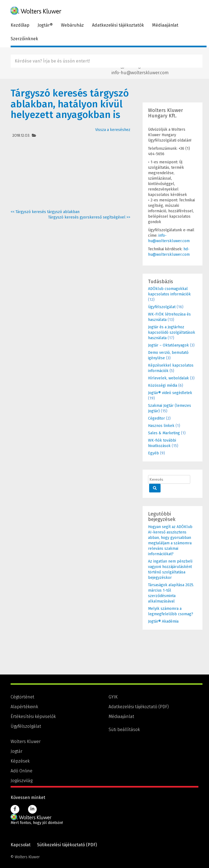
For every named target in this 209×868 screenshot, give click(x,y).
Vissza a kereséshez (113, 130)
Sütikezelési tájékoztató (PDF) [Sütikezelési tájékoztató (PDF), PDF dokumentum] (67, 845)
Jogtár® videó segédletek (170, 393)
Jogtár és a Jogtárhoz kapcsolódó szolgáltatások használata (172, 332)
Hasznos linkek (161, 426)
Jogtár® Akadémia (163, 621)
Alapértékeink (24, 707)
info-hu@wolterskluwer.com (140, 73)
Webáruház (72, 25)
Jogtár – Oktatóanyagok (168, 345)
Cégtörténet (22, 697)
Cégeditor (156, 418)
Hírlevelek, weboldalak (168, 378)
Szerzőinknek (24, 39)
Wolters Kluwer (26, 741)
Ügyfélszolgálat (162, 307)
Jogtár (16, 751)
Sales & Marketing (164, 433)
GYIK (113, 697)
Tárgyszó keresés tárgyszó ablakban (45, 212)
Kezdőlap (20, 25)
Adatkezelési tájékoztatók (118, 25)
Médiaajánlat (165, 25)
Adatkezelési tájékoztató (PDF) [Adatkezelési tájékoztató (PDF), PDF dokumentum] (139, 707)
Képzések (20, 761)
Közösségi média (163, 385)
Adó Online (21, 771)
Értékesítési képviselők (33, 716)
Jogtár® (45, 25)
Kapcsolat (21, 845)
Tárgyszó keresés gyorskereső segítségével (89, 217)
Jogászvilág (21, 781)
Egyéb (153, 453)
